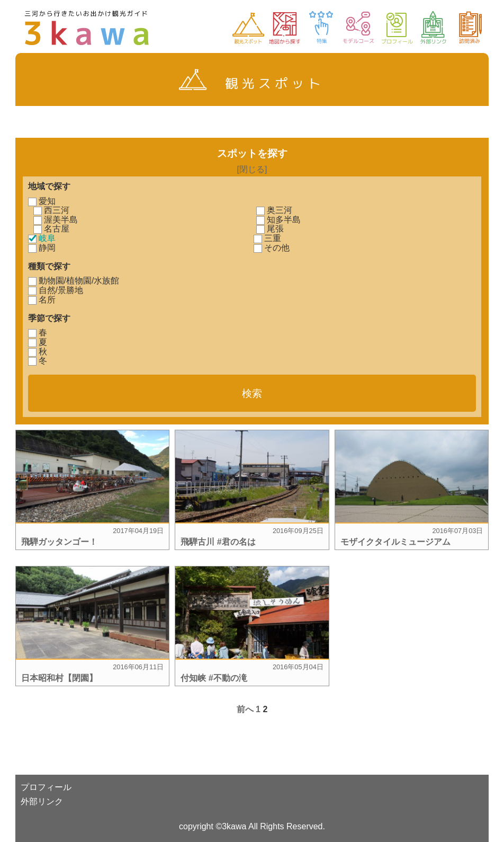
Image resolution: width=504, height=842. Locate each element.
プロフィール (46, 787)
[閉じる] (252, 169)
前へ (245, 709)
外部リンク (42, 801)
